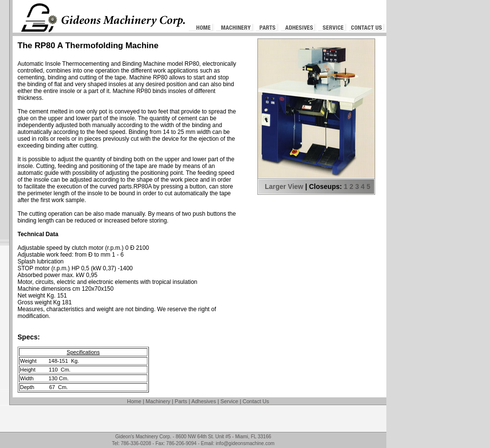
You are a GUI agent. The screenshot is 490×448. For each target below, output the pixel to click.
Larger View (284, 187)
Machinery (158, 401)
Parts (181, 401)
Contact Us (256, 401)
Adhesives (204, 401)
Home (134, 401)
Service (229, 401)
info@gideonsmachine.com (245, 443)
